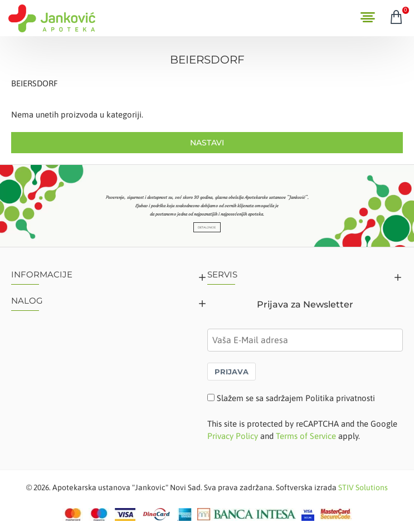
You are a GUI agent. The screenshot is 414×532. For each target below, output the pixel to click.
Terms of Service (306, 436)
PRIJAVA (232, 372)
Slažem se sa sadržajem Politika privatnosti (296, 398)
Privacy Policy (233, 436)
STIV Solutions (363, 487)
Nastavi (207, 143)
